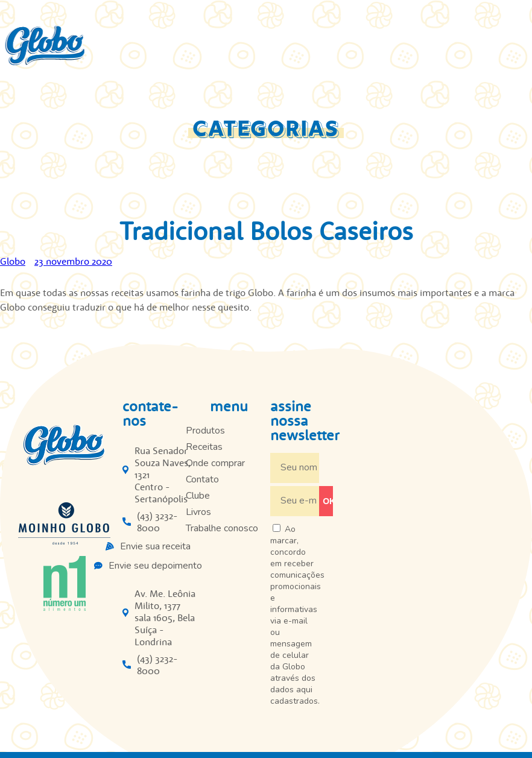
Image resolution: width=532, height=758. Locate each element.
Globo (13, 261)
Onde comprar (215, 463)
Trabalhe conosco (222, 528)
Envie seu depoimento (155, 566)
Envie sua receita (155, 546)
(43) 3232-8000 (157, 522)
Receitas (204, 447)
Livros (198, 512)
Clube (198, 496)
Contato (202, 479)
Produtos (205, 431)
